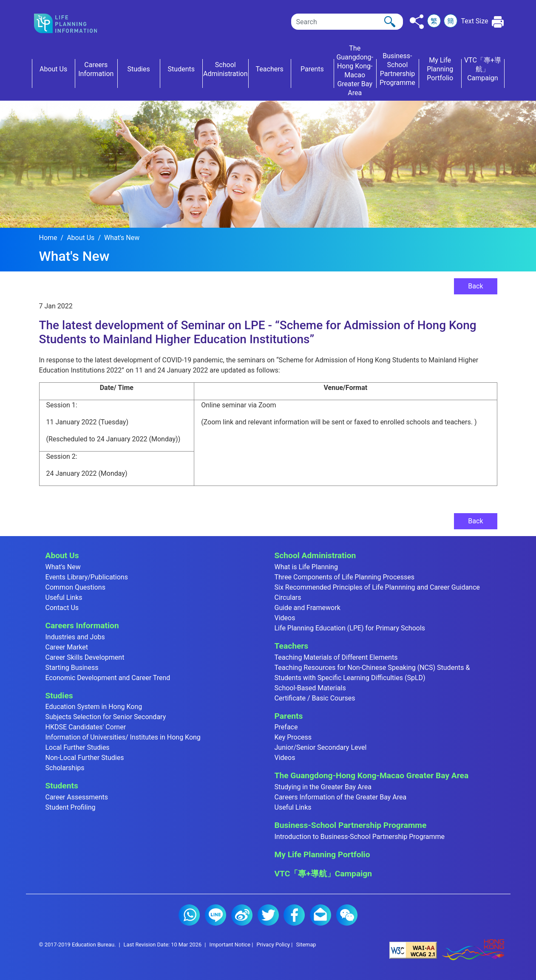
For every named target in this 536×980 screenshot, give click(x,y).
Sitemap (306, 945)
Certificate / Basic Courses (315, 698)
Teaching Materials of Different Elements (336, 657)
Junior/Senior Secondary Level (321, 747)
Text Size (474, 21)
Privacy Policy (273, 945)
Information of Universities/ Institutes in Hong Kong (123, 737)
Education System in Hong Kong (94, 707)
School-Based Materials (310, 688)
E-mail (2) (320, 915)
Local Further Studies (78, 747)
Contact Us (62, 608)
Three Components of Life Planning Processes (345, 577)
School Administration (315, 555)
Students (62, 786)
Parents (289, 716)
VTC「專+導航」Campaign (323, 874)
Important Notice (230, 945)
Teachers (292, 646)
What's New (122, 238)
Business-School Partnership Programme (351, 825)
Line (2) (216, 915)
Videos (285, 618)
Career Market (67, 647)
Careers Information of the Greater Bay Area (341, 797)
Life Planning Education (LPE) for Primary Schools (350, 628)
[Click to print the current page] (498, 22)
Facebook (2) (294, 915)
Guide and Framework (308, 608)
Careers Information (82, 626)
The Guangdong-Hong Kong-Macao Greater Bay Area (372, 775)
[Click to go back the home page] (72, 23)
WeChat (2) (347, 915)
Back (475, 286)
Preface (286, 727)
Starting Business (72, 668)
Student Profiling (71, 807)
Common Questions (75, 587)
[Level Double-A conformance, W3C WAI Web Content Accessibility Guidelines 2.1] (413, 950)
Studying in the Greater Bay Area (323, 787)
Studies (59, 696)
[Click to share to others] (417, 22)
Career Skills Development (85, 657)
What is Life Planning (306, 567)
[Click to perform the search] (390, 22)
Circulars (288, 597)
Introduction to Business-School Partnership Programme (360, 837)
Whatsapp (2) (189, 915)
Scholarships (65, 768)
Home (48, 238)
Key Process (293, 737)
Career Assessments (77, 797)
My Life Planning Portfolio (322, 854)
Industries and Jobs (75, 637)
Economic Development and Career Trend (108, 678)
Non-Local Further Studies (85, 758)
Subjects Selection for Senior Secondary (106, 717)
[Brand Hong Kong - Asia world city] (473, 950)
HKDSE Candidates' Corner (86, 727)
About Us (81, 238)
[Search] (347, 22)
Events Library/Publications (87, 577)
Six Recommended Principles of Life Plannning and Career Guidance (377, 587)
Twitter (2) (268, 915)
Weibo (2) (242, 915)
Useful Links (64, 597)
